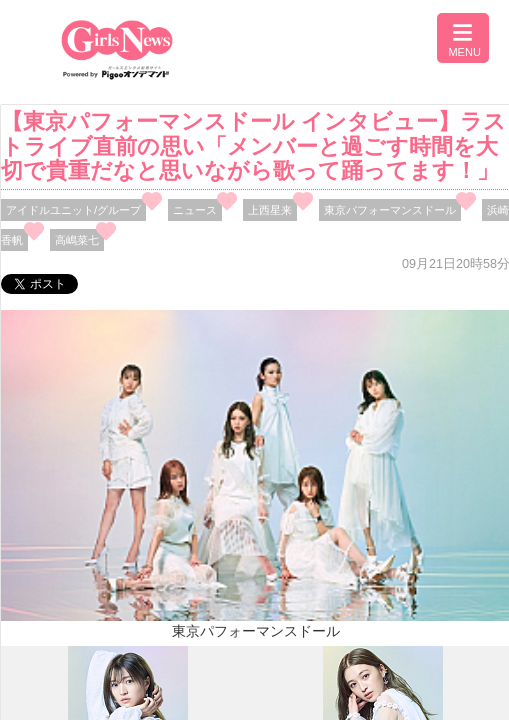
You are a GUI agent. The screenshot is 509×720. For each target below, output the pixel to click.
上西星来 (270, 210)
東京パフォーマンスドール (390, 210)
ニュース (195, 210)
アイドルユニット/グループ (73, 210)
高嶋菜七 (77, 240)
